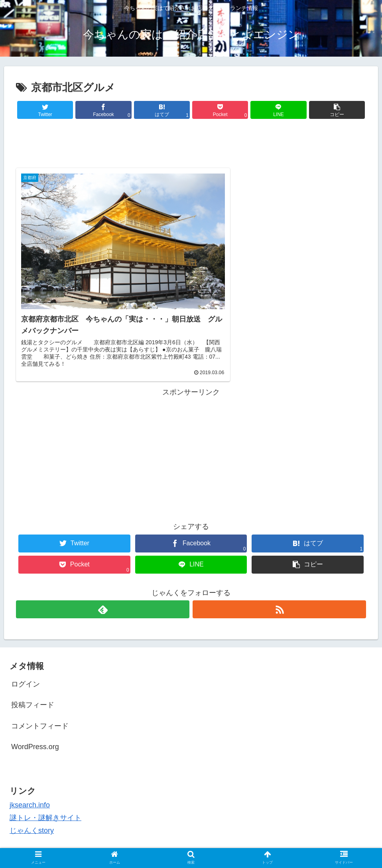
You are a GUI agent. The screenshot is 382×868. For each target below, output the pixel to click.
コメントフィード (40, 700)
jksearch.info (30, 779)
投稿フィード (33, 679)
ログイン (26, 658)
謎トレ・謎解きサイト (45, 792)
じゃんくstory (32, 805)
